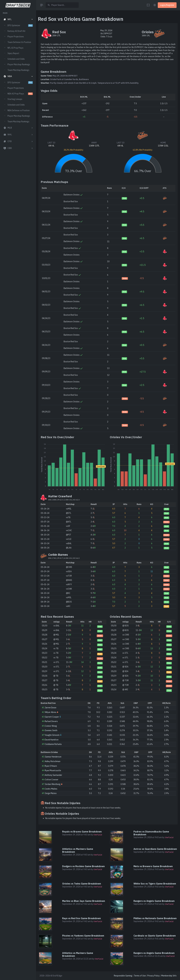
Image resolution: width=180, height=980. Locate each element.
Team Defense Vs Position (19, 42)
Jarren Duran (51, 708)
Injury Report (13, 53)
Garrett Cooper (52, 717)
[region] (18, 493)
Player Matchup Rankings (19, 64)
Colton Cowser (52, 780)
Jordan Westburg (53, 784)
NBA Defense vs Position (19, 110)
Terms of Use (140, 976)
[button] (18, 19)
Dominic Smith (51, 730)
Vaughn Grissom (52, 735)
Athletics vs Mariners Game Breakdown (78, 850)
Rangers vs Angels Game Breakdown (154, 901)
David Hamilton (52, 740)
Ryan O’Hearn (51, 766)
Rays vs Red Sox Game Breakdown (81, 918)
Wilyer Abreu (51, 712)
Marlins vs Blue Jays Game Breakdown (84, 901)
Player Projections (16, 37)
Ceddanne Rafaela (53, 744)
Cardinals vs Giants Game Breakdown (155, 936)
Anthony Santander (53, 775)
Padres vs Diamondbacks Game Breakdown (151, 833)
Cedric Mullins (51, 789)
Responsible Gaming (123, 976)
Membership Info (169, 976)
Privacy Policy (154, 976)
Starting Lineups (15, 99)
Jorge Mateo (51, 793)
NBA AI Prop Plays (20, 94)
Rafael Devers (51, 721)
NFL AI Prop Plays (15, 48)
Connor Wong (51, 726)
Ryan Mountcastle (53, 770)
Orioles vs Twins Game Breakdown (82, 884)
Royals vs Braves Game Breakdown (82, 832)
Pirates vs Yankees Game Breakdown (83, 936)
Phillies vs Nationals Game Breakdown (155, 918)
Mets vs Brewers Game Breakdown (153, 866)
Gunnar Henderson (53, 757)
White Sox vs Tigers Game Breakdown (155, 884)
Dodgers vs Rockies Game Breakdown (83, 866)
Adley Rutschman (53, 761)
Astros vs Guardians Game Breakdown (155, 849)
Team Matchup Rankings (18, 70)
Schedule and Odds (16, 59)
